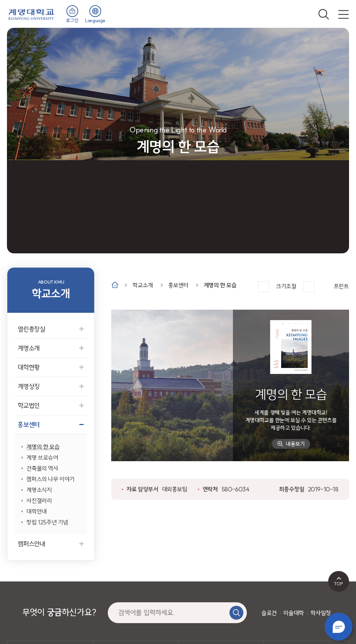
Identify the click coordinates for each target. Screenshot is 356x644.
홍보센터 (178, 285)
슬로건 (269, 613)
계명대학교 (31, 14)
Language (95, 21)
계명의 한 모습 (220, 285)
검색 (324, 14)
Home (115, 285)
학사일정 (321, 613)
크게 (264, 287)
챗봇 (339, 627)
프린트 (341, 286)
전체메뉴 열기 (343, 14)
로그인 (72, 21)
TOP (338, 584)
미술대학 (293, 613)
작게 (309, 287)
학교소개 (143, 285)
